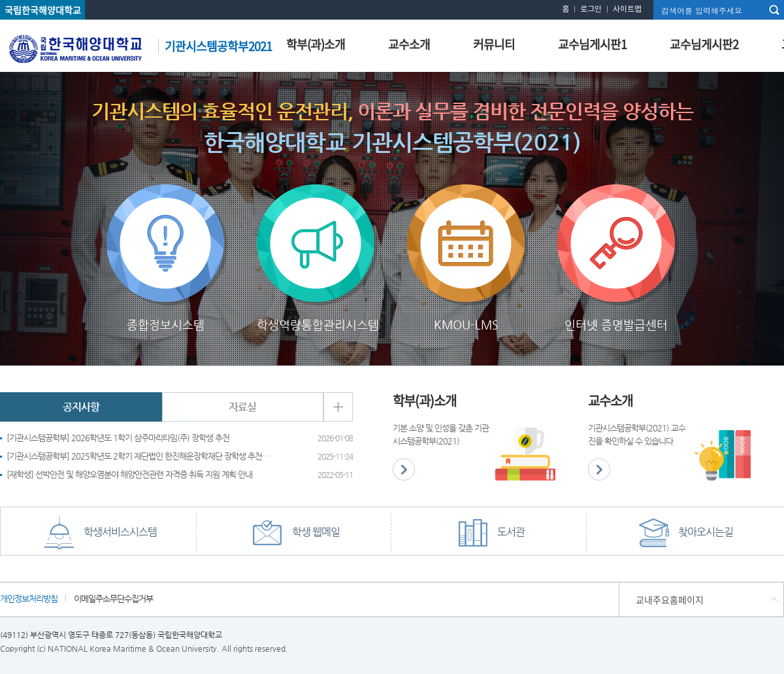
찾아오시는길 (683, 533)
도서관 (489, 533)
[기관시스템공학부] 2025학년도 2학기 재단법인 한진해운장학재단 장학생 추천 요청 (139, 456)
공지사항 (81, 407)
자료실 (242, 407)
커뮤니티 (494, 44)
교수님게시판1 (592, 44)
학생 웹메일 (294, 533)
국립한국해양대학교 (43, 10)
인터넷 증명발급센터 (616, 196)
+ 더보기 (338, 407)
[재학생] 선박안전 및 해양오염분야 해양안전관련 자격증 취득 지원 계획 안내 (129, 474)
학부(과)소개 (316, 44)
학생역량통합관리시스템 (316, 196)
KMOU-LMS (466, 196)
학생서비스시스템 (98, 533)
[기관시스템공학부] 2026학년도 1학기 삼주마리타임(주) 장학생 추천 (118, 438)
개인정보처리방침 (29, 598)
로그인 (591, 9)
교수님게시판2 (704, 44)
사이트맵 (627, 9)
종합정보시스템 (165, 196)
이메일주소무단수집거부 (113, 598)
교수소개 (409, 44)
